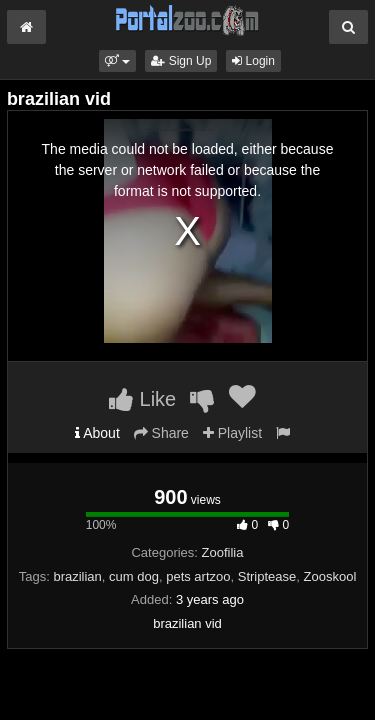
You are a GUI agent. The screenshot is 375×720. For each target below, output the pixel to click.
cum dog (134, 576)
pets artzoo (198, 576)
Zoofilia (223, 552)
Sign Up (181, 61)
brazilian (77, 576)
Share (161, 433)
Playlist (232, 433)
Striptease (267, 576)
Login (253, 61)
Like (142, 399)
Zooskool (330, 576)
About (97, 433)
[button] (117, 61)
